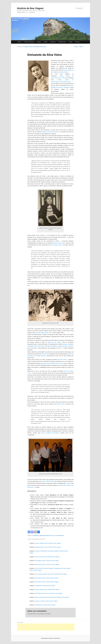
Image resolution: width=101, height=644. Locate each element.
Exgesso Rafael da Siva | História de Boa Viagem (48, 543)
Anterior (75, 47)
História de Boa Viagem (30, 8)
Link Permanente (60, 536)
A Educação (53, 42)
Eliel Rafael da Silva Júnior (40, 47)
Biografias (36, 536)
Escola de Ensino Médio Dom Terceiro (53, 363)
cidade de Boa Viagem (54, 342)
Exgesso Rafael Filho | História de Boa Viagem (47, 589)
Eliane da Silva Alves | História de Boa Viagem (47, 564)
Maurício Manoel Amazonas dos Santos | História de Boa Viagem (52, 597)
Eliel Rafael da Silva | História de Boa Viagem (47, 561)
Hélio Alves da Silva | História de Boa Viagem (47, 582)
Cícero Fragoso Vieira (56, 245)
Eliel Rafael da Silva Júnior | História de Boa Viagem (49, 593)
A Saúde (70, 42)
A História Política (62, 42)
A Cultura (45, 42)
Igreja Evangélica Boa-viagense (50, 433)
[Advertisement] (46, 627)
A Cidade (39, 42)
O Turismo (77, 42)
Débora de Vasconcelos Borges (50, 132)
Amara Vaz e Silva (60, 78)
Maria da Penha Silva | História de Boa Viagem (47, 557)
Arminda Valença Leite (65, 82)
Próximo (81, 47)
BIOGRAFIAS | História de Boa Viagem (45, 605)
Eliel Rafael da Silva (60, 404)
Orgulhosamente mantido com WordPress (50, 638)
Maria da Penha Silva (62, 72)
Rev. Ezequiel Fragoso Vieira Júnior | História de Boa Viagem (51, 574)
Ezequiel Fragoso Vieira (59, 243)
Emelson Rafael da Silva (48, 481)
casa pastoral (45, 354)
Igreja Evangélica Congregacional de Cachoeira (60, 346)
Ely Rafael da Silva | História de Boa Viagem (47, 578)
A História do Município (29, 42)
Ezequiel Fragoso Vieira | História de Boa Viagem (48, 547)
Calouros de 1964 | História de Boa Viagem (46, 601)
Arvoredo (68, 483)
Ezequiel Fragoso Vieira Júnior (44, 333)
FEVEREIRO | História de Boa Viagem (45, 586)
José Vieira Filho (62, 360)
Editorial (19, 42)
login (37, 614)
